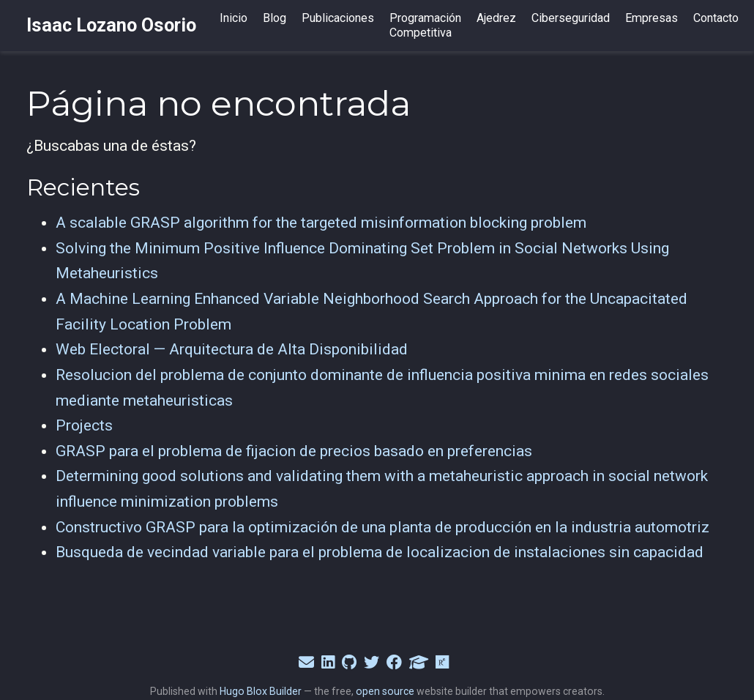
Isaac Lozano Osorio (111, 25)
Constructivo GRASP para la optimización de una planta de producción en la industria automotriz (382, 527)
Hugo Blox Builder (261, 691)
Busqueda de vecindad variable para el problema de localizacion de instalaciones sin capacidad (380, 552)
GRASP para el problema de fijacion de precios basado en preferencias (294, 451)
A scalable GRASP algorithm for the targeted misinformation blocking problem (321, 223)
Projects (84, 425)
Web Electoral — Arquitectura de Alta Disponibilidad (232, 349)
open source (385, 691)
